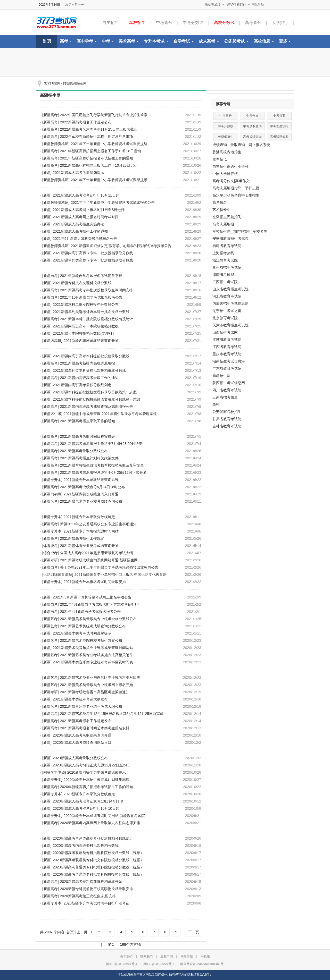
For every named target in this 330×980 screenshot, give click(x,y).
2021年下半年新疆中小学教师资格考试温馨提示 (109, 180)
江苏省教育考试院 (227, 340)
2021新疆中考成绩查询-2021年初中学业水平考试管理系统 (110, 414)
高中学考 (87, 41)
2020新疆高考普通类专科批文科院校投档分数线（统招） (98, 874)
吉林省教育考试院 (227, 426)
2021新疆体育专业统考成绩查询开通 (89, 546)
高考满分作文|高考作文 (231, 181)
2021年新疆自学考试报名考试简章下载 (91, 276)
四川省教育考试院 (227, 390)
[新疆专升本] (52, 480)
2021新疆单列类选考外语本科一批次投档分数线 (91, 312)
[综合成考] (51, 553)
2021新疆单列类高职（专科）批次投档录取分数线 (93, 260)
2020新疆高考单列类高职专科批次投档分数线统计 (93, 838)
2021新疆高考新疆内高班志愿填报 (88, 363)
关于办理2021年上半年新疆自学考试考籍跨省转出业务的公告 (109, 567)
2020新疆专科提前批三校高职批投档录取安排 (97, 889)
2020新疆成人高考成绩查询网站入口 (82, 742)
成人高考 (209, 41)
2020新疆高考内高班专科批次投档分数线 (86, 846)
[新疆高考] (51, 115)
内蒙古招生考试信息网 (230, 303)
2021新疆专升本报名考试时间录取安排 (95, 582)
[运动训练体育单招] (58, 575)
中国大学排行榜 (225, 174)
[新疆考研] (51, 560)
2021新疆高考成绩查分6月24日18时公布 (93, 487)
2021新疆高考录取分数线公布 (84, 451)
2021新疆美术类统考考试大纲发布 (80, 699)
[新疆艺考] (51, 501)
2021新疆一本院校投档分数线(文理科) (83, 333)
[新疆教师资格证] (56, 144)
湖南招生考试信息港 (229, 361)
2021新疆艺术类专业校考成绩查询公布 (91, 501)
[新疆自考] (51, 276)
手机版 (205, 957)
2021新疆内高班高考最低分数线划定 (82, 385)
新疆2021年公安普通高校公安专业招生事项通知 (98, 524)
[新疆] (47, 173)
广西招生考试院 (225, 282)
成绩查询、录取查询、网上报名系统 (241, 145)
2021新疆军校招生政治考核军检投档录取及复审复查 (102, 465)
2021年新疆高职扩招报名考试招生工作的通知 (97, 158)
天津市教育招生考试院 (230, 325)
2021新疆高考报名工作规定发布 (86, 721)
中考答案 (279, 116)
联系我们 (146, 957)
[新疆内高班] (52, 341)
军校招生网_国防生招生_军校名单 (240, 231)
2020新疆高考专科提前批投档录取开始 (91, 882)
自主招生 (111, 23)
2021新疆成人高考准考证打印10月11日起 (86, 195)
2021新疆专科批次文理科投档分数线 (82, 283)
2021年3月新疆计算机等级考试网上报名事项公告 (92, 597)
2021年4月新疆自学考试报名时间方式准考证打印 (99, 604)
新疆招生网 (50, 95)
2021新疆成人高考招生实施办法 (79, 224)
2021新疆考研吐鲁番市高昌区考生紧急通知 (95, 692)
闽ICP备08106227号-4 (122, 964)
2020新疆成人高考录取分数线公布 (80, 758)
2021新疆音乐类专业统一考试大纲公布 (91, 706)
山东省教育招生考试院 (230, 289)
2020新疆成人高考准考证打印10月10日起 (86, 808)
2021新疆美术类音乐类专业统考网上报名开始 (97, 685)
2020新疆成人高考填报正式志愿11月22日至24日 (92, 765)
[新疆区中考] (52, 414)
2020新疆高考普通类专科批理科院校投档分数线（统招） (98, 867)
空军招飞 (220, 159)
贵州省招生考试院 (227, 267)
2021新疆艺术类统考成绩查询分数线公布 (93, 626)
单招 (216, 404)
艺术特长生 (221, 210)
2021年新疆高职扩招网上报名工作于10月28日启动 (101, 151)
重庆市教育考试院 (227, 354)
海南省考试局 (223, 275)
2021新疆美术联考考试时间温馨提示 (82, 633)
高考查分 (253, 23)
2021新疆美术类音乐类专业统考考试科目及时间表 (93, 662)
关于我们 (126, 957)
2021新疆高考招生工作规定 (82, 538)
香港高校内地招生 (227, 152)
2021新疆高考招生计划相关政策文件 (89, 458)
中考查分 (164, 23)
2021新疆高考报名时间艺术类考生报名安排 (95, 728)
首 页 (47, 41)
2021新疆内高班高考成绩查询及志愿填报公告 (97, 407)
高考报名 (220, 202)
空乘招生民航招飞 (227, 217)
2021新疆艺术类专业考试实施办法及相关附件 (97, 655)
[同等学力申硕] (54, 772)
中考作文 (252, 116)
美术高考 (129, 41)
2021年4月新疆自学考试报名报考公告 (90, 612)
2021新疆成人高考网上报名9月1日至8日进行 (89, 210)
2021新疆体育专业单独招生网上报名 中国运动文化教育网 (121, 575)
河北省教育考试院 (227, 296)
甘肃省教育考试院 (227, 419)
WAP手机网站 (237, 5)
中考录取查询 (252, 126)
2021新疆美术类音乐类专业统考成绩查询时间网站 (93, 648)
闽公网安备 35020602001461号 (202, 964)
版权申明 (167, 957)
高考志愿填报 (223, 224)
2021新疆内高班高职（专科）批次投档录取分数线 (93, 253)
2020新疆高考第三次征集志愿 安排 (88, 896)
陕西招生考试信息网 (229, 383)
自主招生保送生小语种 (230, 166)
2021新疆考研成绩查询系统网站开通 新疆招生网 (99, 560)
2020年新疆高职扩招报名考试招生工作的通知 (97, 787)
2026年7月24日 (49, 5)
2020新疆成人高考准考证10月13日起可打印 (88, 801)
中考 (108, 41)
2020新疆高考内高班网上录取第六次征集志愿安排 (100, 823)
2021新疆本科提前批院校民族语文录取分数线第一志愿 (97, 399)
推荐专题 (223, 104)
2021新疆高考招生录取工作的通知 (88, 421)
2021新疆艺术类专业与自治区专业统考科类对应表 (100, 678)
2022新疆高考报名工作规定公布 (86, 122)
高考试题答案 (279, 137)
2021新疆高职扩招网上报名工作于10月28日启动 (99, 165)
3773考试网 (52, 83)
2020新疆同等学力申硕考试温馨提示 (97, 772)
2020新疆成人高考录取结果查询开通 (82, 735)
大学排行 (280, 23)
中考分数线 (193, 23)
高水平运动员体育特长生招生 (236, 195)
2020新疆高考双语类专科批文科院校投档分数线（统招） (98, 860)
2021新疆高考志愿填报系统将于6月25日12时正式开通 (103, 472)
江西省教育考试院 (227, 347)
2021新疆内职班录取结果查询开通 (91, 341)
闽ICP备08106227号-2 (159, 964)
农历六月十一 (75, 5)
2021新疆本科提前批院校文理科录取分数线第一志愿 (95, 392)
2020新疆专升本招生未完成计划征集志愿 (97, 780)
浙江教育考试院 (225, 260)
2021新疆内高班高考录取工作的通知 (89, 378)
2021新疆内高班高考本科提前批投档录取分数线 (91, 356)
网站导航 (258, 5)
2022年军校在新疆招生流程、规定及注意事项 (97, 137)
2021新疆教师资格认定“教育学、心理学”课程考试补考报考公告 (121, 246)
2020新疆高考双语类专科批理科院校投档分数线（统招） (98, 853)
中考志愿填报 (279, 126)
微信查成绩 (213, 5)
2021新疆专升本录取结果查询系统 (91, 480)
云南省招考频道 (225, 397)
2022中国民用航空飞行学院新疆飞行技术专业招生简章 (104, 115)
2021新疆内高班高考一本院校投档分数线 (86, 326)
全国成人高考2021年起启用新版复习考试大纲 (97, 553)
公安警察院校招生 (227, 412)
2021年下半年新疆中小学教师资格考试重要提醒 (109, 144)
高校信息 (264, 41)
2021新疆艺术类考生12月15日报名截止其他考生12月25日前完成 (112, 714)
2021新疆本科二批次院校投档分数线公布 (86, 305)
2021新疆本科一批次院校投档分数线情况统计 (97, 319)
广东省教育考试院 (227, 368)
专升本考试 (156, 41)
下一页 (194, 932)
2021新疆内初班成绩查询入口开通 (91, 494)
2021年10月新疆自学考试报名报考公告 (91, 297)
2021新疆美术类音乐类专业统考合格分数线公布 (98, 619)
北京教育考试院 (225, 318)
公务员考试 (236, 41)
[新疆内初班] (52, 494)
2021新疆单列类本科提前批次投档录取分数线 (89, 370)
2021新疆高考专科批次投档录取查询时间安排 (97, 290)
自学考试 (184, 41)
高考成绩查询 (252, 137)
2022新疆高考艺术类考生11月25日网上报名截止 (99, 129)
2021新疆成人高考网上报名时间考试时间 (86, 217)
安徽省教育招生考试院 (230, 239)
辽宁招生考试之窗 (227, 311)
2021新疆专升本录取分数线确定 (89, 517)
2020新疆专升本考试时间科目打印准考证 (97, 903)
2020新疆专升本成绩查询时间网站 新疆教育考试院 (104, 816)
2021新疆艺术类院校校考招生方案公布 (91, 640)
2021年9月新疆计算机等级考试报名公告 (85, 239)
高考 (66, 41)
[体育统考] (51, 546)
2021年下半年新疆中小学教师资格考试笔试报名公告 (113, 202)
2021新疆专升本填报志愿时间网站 (91, 531)
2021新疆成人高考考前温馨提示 (79, 173)
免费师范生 (226, 137)
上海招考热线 (223, 253)
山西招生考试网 (225, 332)
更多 (285, 41)
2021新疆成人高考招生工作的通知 (80, 231)
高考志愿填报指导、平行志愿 (236, 188)
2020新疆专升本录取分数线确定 (89, 794)
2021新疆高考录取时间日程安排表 (88, 436)
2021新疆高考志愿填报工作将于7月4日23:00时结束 (101, 444)
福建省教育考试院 (227, 246)
